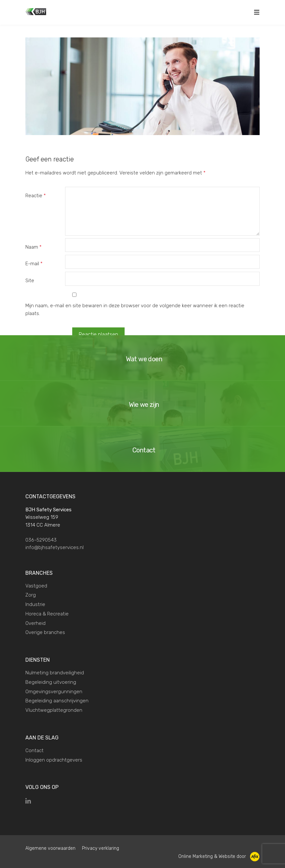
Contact (34, 751)
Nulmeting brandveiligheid (55, 673)
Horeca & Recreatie (47, 614)
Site (30, 281)
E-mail (34, 264)
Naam (34, 247)
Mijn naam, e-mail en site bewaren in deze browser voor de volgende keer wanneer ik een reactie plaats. (135, 310)
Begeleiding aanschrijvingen (57, 701)
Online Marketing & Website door (219, 856)
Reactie (36, 196)
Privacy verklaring (101, 848)
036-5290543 (41, 540)
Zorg (31, 595)
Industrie (35, 604)
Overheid (35, 623)
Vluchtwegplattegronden (54, 710)
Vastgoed (36, 586)
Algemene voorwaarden (50, 848)
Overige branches (45, 632)
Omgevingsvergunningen (54, 692)
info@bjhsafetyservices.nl (54, 547)
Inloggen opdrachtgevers (54, 760)
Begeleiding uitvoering (51, 682)
